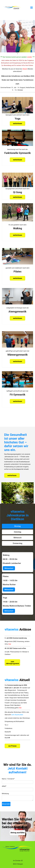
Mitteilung (5, 794)
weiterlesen (18, 123)
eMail (4, 786)
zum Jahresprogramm (12, 663)
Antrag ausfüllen (18, 833)
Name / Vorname (8, 779)
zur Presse (12, 746)
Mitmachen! (9, 568)
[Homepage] (12, 9)
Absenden (6, 804)
